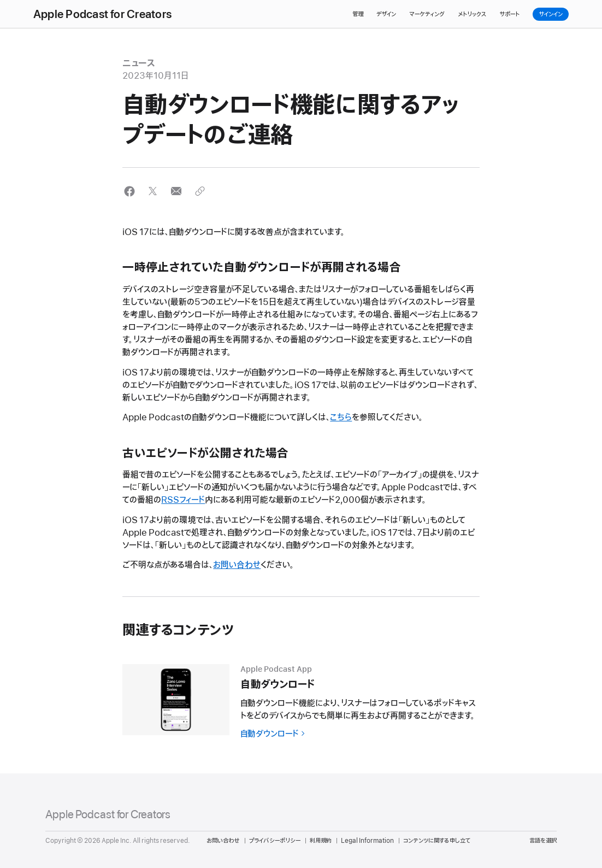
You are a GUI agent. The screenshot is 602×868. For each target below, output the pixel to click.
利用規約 (321, 841)
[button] (129, 191)
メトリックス (472, 14)
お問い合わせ (237, 565)
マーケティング (427, 14)
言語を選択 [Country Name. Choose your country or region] (543, 841)
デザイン (386, 14)
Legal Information (367, 841)
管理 (358, 14)
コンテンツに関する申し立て (437, 841)
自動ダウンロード (270, 734)
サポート (509, 14)
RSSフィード (183, 500)
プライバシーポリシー (275, 841)
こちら (341, 418)
